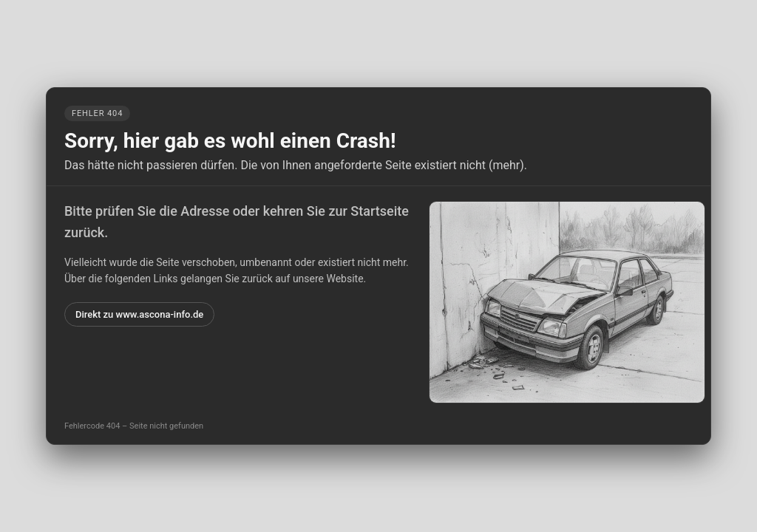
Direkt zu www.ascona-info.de (139, 314)
